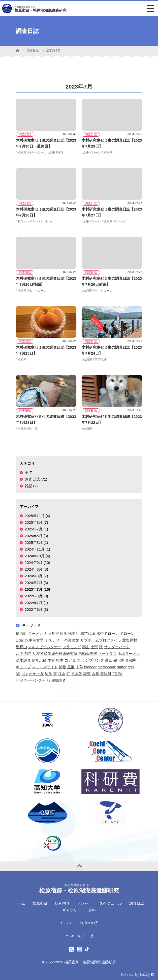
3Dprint (22, 674)
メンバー (85, 903)
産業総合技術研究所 (61, 654)
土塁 (94, 647)
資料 (92, 910)
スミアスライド (45, 667)
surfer (122, 667)
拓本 (60, 660)
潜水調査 (23, 660)
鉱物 (63, 667)
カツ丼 (49, 633)
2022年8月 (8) (36, 596)
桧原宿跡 (40, 903)
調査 (87, 674)
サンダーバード (117, 647)
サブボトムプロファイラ (101, 640)
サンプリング (93, 660)
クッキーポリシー (79, 936)
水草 (95, 674)
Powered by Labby (138, 975)
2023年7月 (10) (38, 589)
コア (68, 660)
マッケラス (107, 654)
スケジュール (111, 903)
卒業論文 (72, 640)
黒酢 (71, 667)
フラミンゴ (72, 647)
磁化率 (119, 660)
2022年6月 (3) (36, 609)
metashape (107, 667)
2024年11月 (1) (38, 549)
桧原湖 (62, 633)
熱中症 (74, 633)
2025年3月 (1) (36, 542)
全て (29, 473)
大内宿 (37, 654)
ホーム (19, 903)
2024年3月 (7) (36, 576)
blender (90, 667)
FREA (118, 674)
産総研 (106, 674)
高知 (109, 660)
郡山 (86, 647)
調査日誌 (33, 51)
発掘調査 (59, 680)
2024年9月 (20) (38, 563)
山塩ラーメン (129, 654)
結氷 (48, 674)
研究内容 (62, 903)
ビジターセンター (31, 680)
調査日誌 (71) (36, 479)
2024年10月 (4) (38, 556)
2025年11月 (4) (38, 516)
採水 (62, 674)
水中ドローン (108, 633)
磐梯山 (21, 647)
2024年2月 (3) (36, 583)
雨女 (51, 660)
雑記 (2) (31, 486)
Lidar (20, 640)
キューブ (23, 667)
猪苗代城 (88, 633)
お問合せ (88, 923)
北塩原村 (130, 640)
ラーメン (35, 633)
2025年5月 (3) (36, 536)
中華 (79, 667)
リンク (66, 923)
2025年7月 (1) (36, 529)
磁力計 (21, 633)
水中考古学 (34, 640)
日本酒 (77, 674)
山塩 (77, 660)
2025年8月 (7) (36, 522)
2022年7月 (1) (36, 603)
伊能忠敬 (39, 660)
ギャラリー (72, 910)
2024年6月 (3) (36, 569)
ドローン (127, 633)
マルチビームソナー (45, 647)
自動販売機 (88, 654)
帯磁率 (131, 660)
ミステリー (54, 640)
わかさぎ (36, 674)
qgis (131, 667)
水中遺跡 (23, 654)
